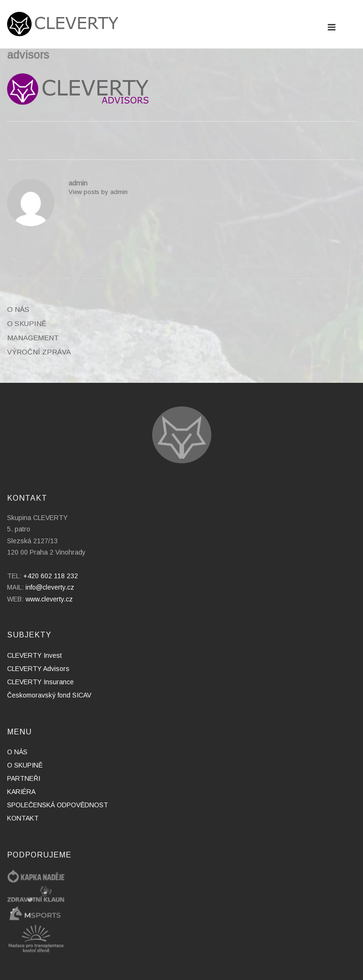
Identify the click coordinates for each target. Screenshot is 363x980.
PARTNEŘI (24, 778)
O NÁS (18, 309)
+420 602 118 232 (51, 576)
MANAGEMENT (33, 338)
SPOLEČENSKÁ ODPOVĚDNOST (58, 805)
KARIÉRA (21, 792)
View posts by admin (98, 192)
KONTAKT (23, 818)
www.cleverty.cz (49, 599)
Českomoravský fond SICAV (49, 695)
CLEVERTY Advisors (38, 669)
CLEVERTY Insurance (40, 682)
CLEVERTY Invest (35, 655)
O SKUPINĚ (27, 323)
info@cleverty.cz (50, 587)
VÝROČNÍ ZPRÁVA (39, 352)
